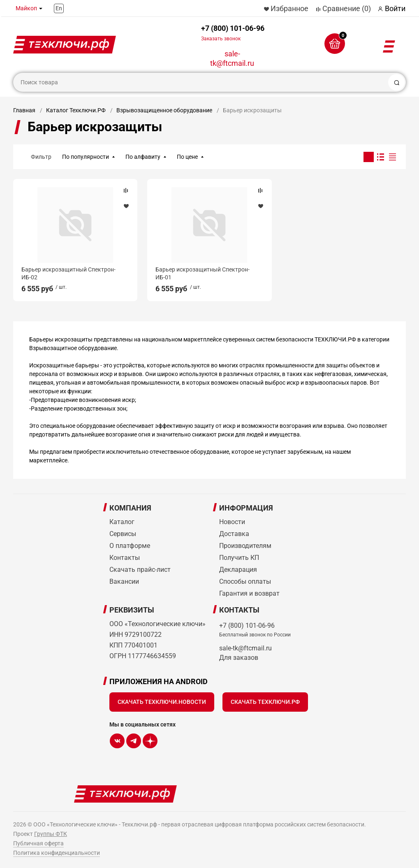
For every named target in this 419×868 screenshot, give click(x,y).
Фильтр (41, 157)
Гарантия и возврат (249, 593)
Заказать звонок (221, 39)
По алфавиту (143, 157)
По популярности (86, 157)
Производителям (245, 546)
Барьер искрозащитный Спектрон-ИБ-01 (203, 273)
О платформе (130, 546)
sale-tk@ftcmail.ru (232, 58)
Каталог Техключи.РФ (76, 110)
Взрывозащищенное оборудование (164, 110)
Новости (232, 522)
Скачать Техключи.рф (265, 702)
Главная (24, 110)
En (59, 8)
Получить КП (239, 558)
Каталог (122, 522)
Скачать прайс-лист (140, 570)
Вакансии (124, 581)
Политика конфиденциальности (57, 853)
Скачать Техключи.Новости (162, 702)
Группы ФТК (51, 834)
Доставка (234, 534)
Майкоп (26, 8)
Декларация (238, 570)
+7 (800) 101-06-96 (233, 33)
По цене (187, 157)
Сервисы (123, 534)
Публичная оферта (38, 843)
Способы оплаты (245, 581)
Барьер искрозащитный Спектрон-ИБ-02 (68, 273)
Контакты (125, 558)
